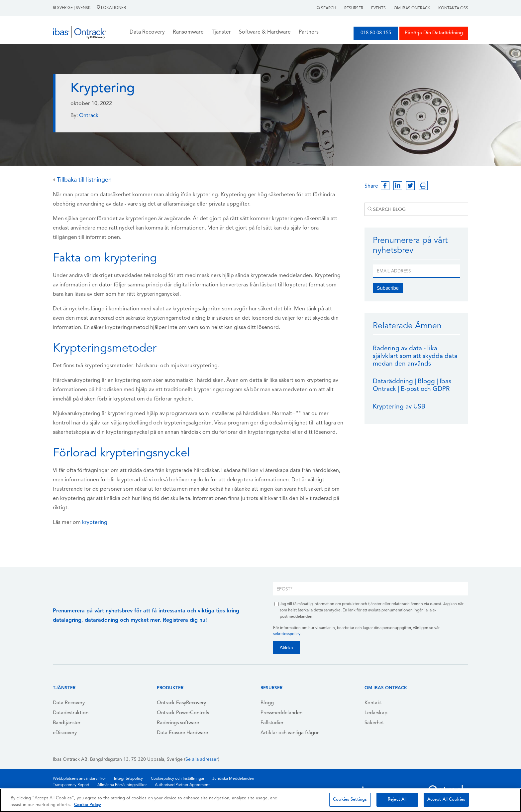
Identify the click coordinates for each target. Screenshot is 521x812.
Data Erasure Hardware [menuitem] (182, 733)
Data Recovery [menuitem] (69, 703)
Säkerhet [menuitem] (374, 723)
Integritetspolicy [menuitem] (128, 779)
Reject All (397, 800)
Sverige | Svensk (72, 8)
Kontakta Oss (453, 8)
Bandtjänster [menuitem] (67, 723)
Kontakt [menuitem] (373, 703)
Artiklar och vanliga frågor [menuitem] (290, 733)
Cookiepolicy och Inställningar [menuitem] (178, 779)
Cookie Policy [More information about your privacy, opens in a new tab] (88, 805)
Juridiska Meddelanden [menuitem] (233, 779)
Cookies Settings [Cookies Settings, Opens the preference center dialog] (350, 800)
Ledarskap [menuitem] (376, 713)
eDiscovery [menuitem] (65, 733)
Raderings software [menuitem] (178, 723)
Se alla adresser (202, 760)
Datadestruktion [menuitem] (71, 713)
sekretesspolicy (287, 634)
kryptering (95, 523)
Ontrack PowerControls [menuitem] (183, 713)
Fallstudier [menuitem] (272, 723)
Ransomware (188, 32)
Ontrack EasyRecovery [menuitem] (181, 703)
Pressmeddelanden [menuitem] (281, 713)
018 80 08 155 (376, 33)
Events (378, 8)
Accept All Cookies (446, 800)
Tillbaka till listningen (82, 180)
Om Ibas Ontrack (412, 8)
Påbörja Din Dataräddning (434, 33)
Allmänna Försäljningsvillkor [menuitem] (122, 785)
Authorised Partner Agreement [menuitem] (182, 785)
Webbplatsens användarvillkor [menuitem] (79, 779)
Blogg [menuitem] (267, 703)
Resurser (354, 8)
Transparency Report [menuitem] (71, 785)
